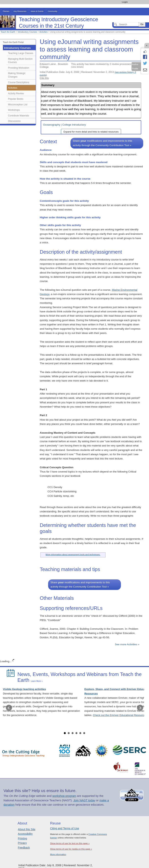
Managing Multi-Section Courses (20, 61)
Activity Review (16, 93)
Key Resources (20, 11)
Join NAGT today (84, 800)
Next (140, 708)
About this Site (27, 829)
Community (52, 11)
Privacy (22, 843)
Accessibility (25, 834)
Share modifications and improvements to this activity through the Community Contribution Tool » (102, 143)
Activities (44, 32)
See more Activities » (127, 644)
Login (125, 2)
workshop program (64, 796)
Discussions (14, 121)
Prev (9, 708)
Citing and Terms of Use (65, 828)
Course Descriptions (19, 82)
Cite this (44, 78)
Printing (22, 838)
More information (58, 854)
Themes (6, 11)
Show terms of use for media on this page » (71, 849)
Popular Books (16, 99)
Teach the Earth (8, 32)
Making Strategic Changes (17, 75)
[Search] (126, 24)
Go (142, 24)
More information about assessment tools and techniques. (73, 555)
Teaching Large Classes (21, 53)
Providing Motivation (19, 68)
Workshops (14, 110)
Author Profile (135, 66)
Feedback (24, 848)
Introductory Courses (27, 32)
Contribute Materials (19, 116)
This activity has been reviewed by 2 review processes (101, 65)
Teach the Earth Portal (13, 42)
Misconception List (18, 105)
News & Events (37, 11)
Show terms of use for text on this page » (70, 843)
